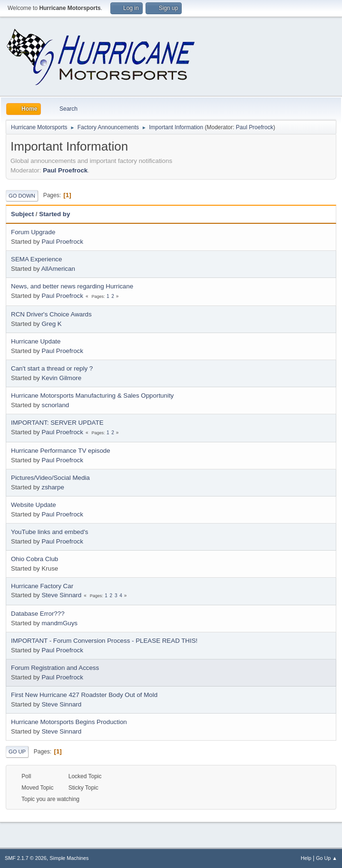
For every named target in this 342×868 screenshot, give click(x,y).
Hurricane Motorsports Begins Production (69, 722)
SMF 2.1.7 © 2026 (26, 858)
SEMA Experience (36, 259)
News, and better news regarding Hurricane (72, 286)
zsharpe (53, 487)
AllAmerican (58, 269)
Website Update (34, 505)
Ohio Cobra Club (34, 559)
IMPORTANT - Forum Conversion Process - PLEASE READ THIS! (104, 641)
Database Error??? (38, 614)
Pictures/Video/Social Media (50, 478)
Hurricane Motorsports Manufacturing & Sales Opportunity (92, 396)
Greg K (51, 324)
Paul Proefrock (255, 127)
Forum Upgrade (33, 232)
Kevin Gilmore (61, 378)
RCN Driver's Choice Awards (51, 314)
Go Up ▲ (327, 858)
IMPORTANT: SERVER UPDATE (57, 423)
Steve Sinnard (61, 595)
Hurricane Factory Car (42, 586)
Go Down (22, 196)
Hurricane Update (36, 341)
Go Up (17, 752)
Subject (22, 214)
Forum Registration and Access (55, 668)
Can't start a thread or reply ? (52, 368)
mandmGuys (59, 623)
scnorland (55, 405)
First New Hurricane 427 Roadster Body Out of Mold (84, 695)
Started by (54, 214)
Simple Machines (69, 858)
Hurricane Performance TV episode (61, 451)
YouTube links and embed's (49, 532)
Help (306, 858)
